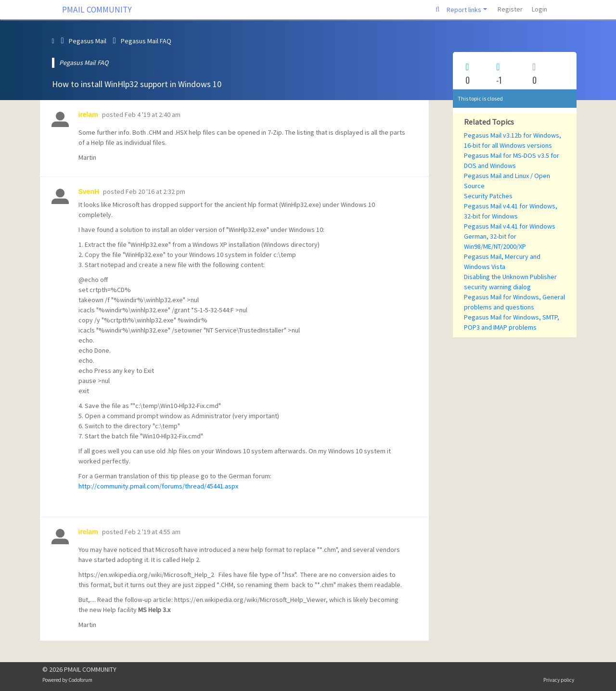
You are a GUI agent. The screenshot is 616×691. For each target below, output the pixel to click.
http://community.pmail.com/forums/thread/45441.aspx (158, 486)
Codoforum (80, 680)
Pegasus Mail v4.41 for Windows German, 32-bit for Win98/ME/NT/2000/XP (510, 236)
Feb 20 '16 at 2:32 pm (155, 192)
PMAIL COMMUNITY (97, 10)
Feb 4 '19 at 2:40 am (153, 115)
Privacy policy (559, 680)
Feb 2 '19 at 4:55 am (153, 532)
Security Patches (488, 196)
